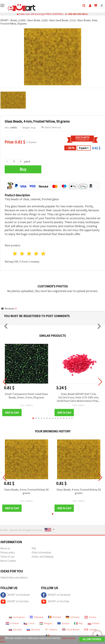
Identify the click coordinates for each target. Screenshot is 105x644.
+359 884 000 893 (76, 14)
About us (5, 548)
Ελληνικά (36, 617)
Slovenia (33, 630)
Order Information (41, 552)
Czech (29, 623)
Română (54, 617)
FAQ (34, 548)
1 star (15, 253)
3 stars (29, 253)
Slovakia (15, 630)
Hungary (46, 623)
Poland (93, 623)
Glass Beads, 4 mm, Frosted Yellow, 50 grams (26, 491)
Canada (90, 630)
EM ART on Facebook (15, 595)
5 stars (43, 253)
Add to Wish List (51, 127)
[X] (2, 638)
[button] (33, 418)
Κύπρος (51, 630)
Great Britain (71, 630)
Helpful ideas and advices (14, 577)
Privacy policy (8, 552)
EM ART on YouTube (15, 602)
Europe (63, 623)
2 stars (22, 253)
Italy (78, 623)
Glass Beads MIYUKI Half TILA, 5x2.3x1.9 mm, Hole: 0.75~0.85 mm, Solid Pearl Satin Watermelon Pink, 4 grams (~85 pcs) (79, 398)
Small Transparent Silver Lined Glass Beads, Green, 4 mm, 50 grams (26, 396)
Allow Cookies (92, 639)
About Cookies (8, 561)
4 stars (36, 253)
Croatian (12, 623)
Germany (73, 617)
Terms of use (7, 557)
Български (17, 617)
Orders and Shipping (43, 557)
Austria (90, 617)
